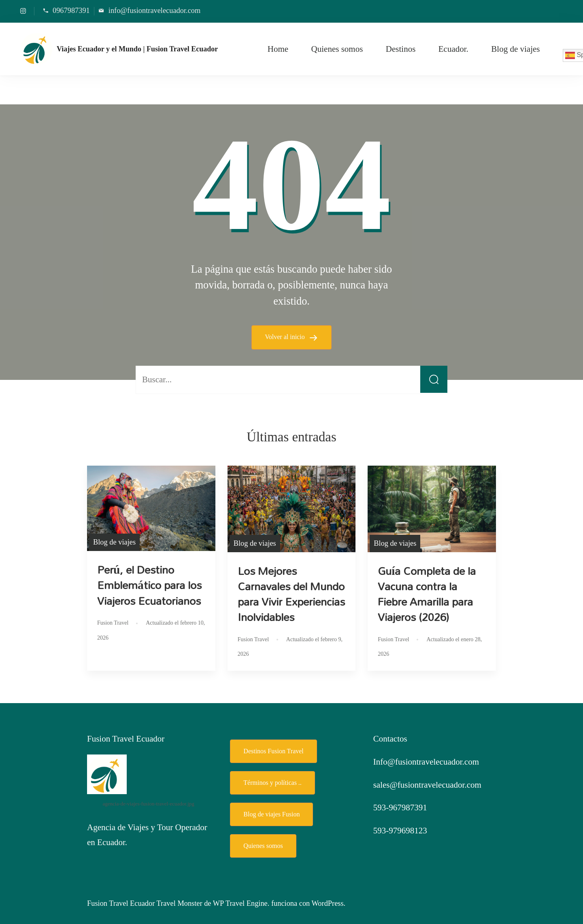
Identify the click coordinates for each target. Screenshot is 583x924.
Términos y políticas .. (272, 783)
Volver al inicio (285, 337)
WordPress (328, 903)
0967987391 (71, 11)
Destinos (401, 49)
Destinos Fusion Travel (273, 751)
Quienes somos (337, 49)
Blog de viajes (515, 49)
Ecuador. (453, 49)
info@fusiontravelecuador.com (154, 11)
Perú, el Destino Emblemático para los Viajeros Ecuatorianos (149, 585)
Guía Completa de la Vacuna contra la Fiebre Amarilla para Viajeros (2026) (427, 594)
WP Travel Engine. (241, 903)
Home (278, 49)
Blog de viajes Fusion (271, 814)
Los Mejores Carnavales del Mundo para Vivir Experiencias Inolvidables (291, 594)
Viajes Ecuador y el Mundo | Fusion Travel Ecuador (137, 49)
